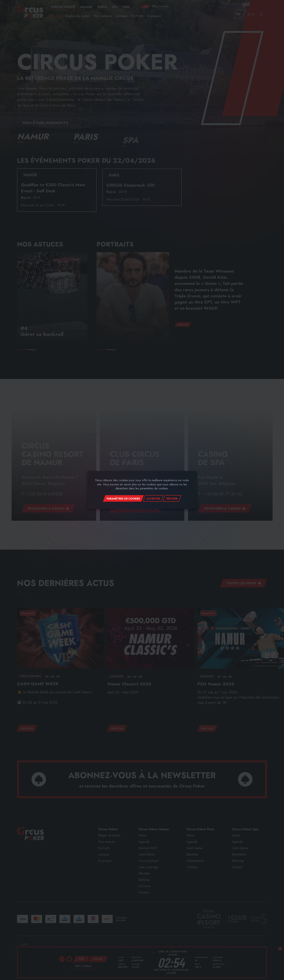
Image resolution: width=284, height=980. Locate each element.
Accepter (153, 499)
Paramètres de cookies (123, 499)
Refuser (172, 499)
